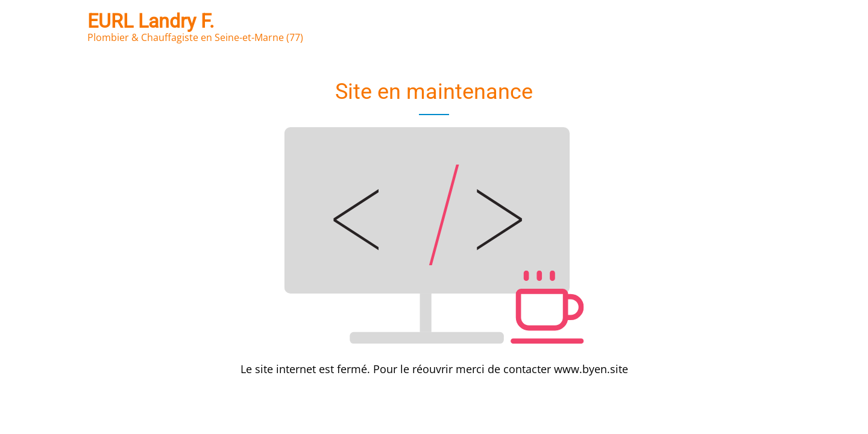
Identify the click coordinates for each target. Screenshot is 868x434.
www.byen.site (591, 369)
